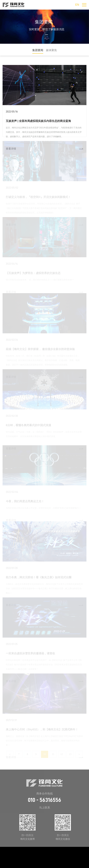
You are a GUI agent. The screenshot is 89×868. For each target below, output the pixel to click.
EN (77, 5)
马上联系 (45, 808)
